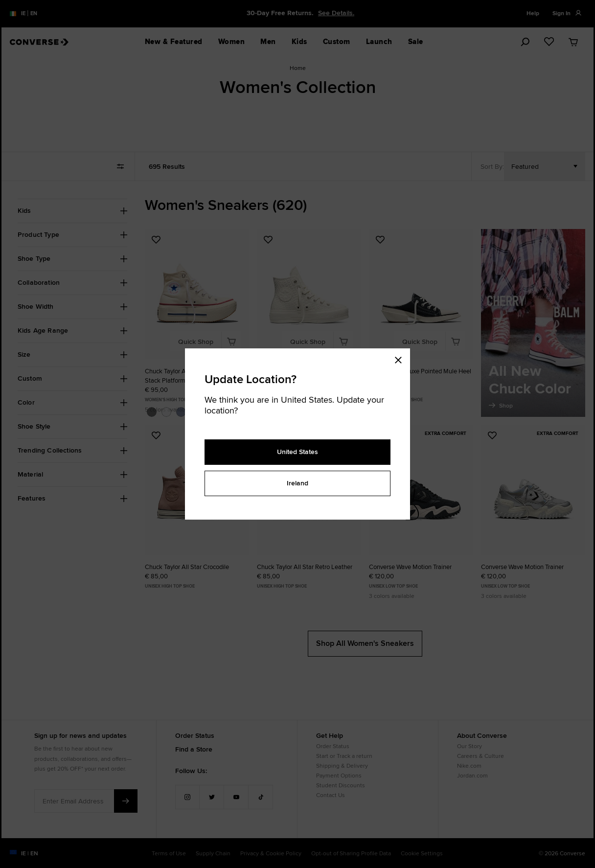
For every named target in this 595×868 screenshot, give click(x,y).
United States (297, 452)
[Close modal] (401, 358)
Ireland (297, 483)
